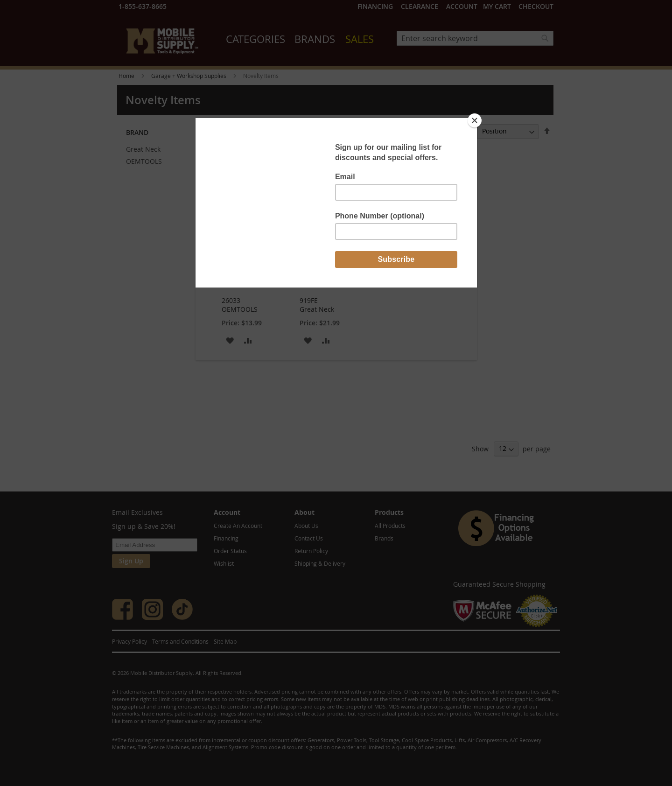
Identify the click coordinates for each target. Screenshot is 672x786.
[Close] (475, 120)
